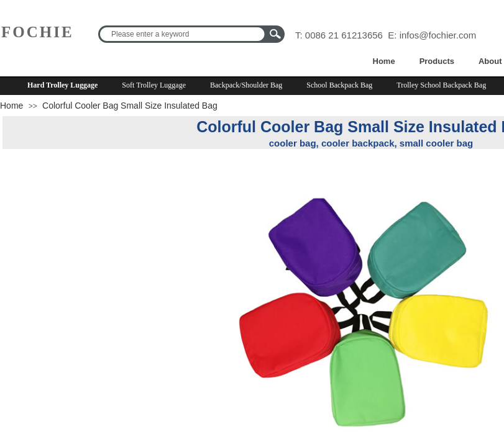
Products (437, 61)
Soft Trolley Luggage (154, 85)
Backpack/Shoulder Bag (246, 85)
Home (384, 61)
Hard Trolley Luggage (62, 85)
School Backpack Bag (339, 85)
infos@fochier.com (438, 35)
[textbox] (183, 34)
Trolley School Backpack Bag (441, 85)
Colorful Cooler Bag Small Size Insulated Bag (130, 106)
